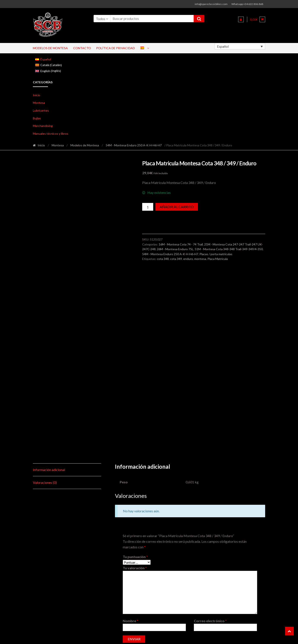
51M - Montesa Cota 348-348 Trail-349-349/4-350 (229, 249)
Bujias (37, 118)
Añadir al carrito (177, 207)
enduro (188, 259)
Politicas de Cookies (195, 637)
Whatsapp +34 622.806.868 (247, 4)
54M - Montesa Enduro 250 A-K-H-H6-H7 (134, 145)
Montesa (39, 103)
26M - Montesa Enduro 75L (175, 249)
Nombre (131, 467)
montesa (200, 259)
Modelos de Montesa (50, 48)
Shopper (69, 637)
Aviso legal (221, 637)
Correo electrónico (210, 467)
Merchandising (43, 126)
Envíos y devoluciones (248, 637)
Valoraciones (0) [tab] (45, 328)
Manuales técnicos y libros (51, 134)
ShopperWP (97, 637)
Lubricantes (41, 110)
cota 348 (163, 259)
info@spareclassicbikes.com (211, 4)
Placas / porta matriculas (216, 254)
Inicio (37, 95)
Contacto (82, 48)
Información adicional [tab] (49, 316)
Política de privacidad (116, 48)
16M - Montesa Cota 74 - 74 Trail (181, 244)
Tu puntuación (135, 403)
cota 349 (176, 259)
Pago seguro (169, 637)
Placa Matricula (218, 259)
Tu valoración (135, 414)
